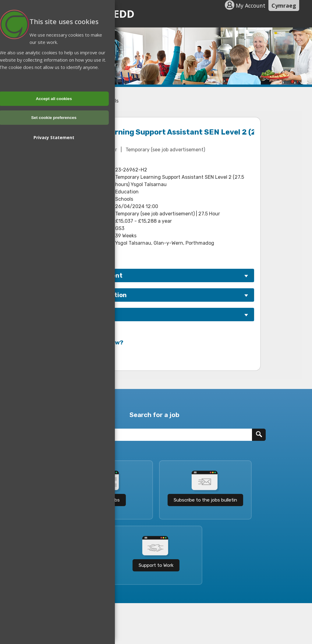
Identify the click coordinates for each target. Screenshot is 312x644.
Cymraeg (284, 5)
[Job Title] (149, 435)
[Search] (259, 435)
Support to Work (156, 565)
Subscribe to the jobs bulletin (205, 500)
